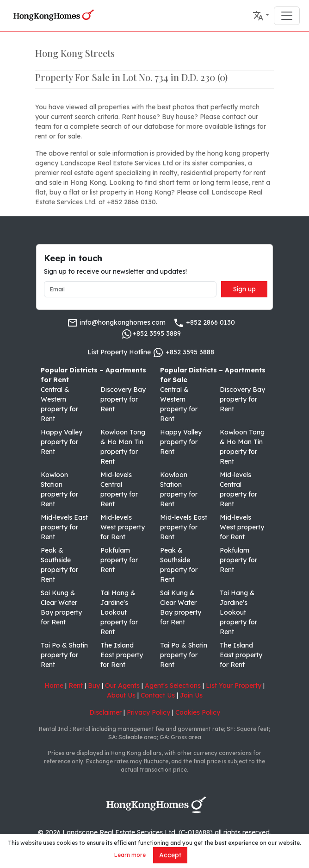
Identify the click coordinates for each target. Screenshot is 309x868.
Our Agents (122, 686)
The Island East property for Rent (122, 655)
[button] (261, 16)
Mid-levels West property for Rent (123, 527)
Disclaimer (105, 712)
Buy (94, 686)
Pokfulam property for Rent (119, 560)
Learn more (130, 855)
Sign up (244, 289)
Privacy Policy (148, 712)
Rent (76, 686)
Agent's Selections (173, 686)
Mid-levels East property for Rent (64, 527)
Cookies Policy (198, 712)
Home (54, 686)
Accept (170, 855)
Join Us (191, 695)
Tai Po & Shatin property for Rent (64, 655)
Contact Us (158, 695)
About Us (121, 695)
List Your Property (234, 686)
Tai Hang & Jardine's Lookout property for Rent (119, 612)
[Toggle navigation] (287, 16)
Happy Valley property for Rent (62, 442)
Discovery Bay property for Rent (123, 399)
